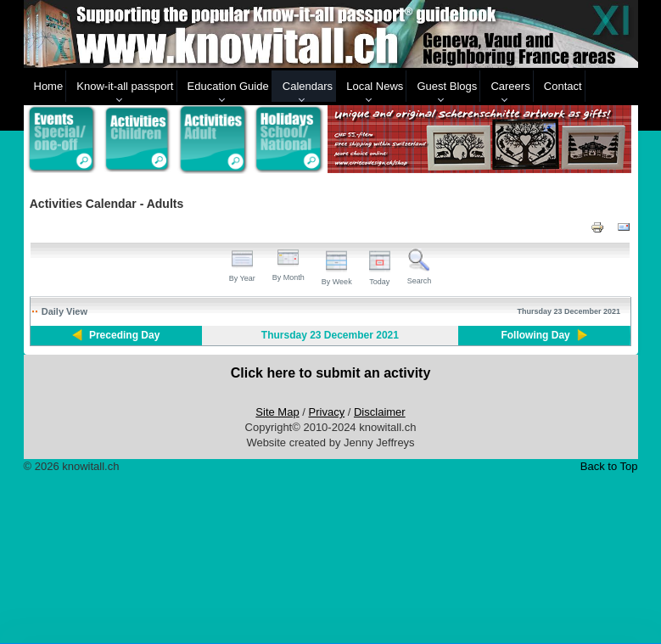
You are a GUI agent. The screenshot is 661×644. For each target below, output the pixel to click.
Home (49, 86)
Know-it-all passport (125, 86)
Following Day (535, 335)
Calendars (308, 86)
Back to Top (609, 466)
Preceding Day (124, 335)
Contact (563, 86)
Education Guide (228, 86)
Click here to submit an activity (331, 373)
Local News (375, 86)
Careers (510, 86)
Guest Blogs (447, 86)
